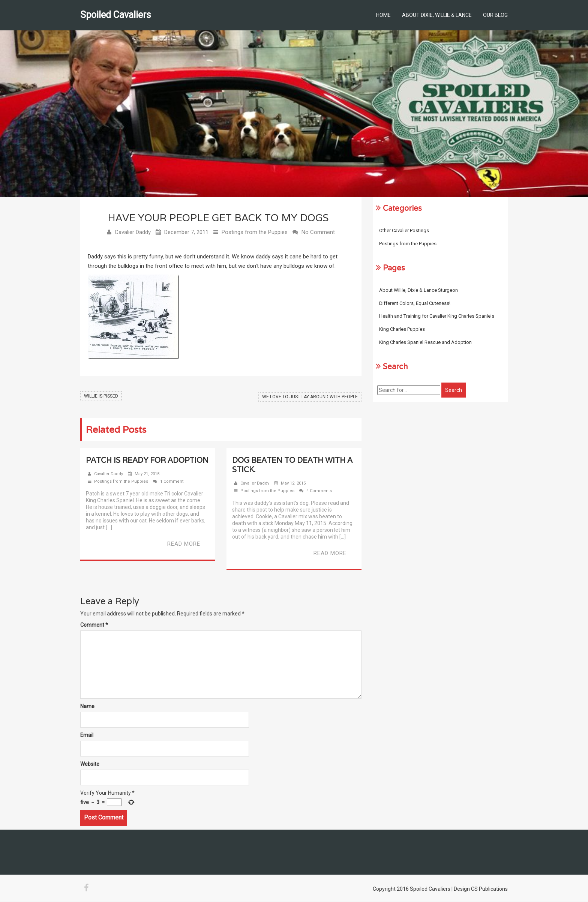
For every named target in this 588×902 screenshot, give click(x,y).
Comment (94, 626)
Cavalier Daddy (133, 233)
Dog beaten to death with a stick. (292, 466)
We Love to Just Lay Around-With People (310, 397)
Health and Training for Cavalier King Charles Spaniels (437, 316)
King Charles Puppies (402, 329)
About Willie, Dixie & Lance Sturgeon (418, 290)
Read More (184, 545)
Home (383, 15)
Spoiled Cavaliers (116, 15)
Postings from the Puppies (255, 233)
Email (87, 736)
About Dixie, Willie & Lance (437, 15)
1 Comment (172, 482)
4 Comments (319, 492)
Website (90, 765)
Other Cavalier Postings (404, 230)
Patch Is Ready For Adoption (147, 461)
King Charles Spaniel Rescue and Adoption (425, 342)
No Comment (318, 233)
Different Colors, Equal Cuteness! (415, 303)
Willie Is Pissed (101, 397)
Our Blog (495, 15)
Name (87, 707)
